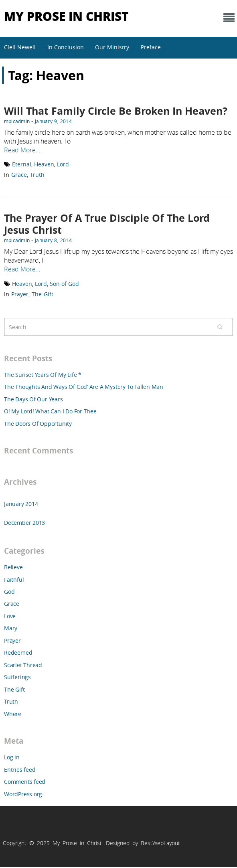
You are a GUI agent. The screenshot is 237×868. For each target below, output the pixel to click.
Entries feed (20, 770)
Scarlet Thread (23, 665)
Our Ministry (112, 47)
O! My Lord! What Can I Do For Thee (50, 411)
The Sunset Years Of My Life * (43, 375)
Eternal (22, 164)
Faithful (14, 580)
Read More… (22, 150)
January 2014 (21, 504)
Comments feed (25, 782)
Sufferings (17, 677)
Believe (13, 567)
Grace (19, 175)
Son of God (64, 284)
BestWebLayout (160, 843)
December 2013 (24, 523)
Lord (63, 164)
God (9, 592)
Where (13, 714)
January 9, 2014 (53, 121)
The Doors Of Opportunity (38, 424)
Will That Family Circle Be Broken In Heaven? (116, 111)
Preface (151, 47)
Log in (12, 757)
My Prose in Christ (66, 16)
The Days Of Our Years (33, 399)
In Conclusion (66, 47)
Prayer (20, 294)
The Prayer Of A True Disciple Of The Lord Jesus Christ (107, 224)
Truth (37, 175)
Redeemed (18, 653)
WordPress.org (23, 794)
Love (10, 616)
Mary (11, 628)
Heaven (44, 164)
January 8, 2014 (53, 240)
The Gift (43, 294)
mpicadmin (17, 121)
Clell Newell (20, 47)
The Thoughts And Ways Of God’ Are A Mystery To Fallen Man (84, 387)
